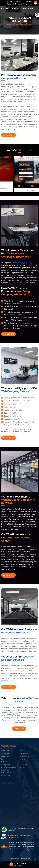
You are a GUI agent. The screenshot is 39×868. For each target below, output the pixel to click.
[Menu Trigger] (36, 3)
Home (8, 24)
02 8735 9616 (10, 715)
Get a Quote (8, 135)
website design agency (22, 263)
